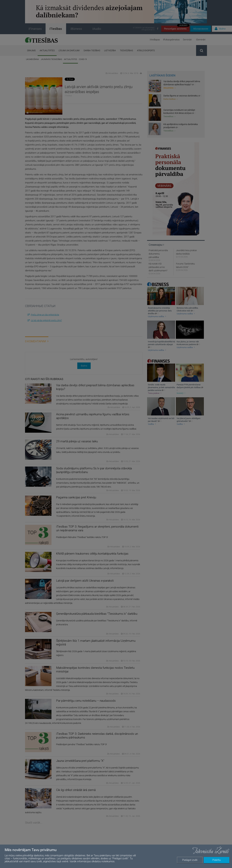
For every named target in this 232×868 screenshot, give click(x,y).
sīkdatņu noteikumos (103, 861)
